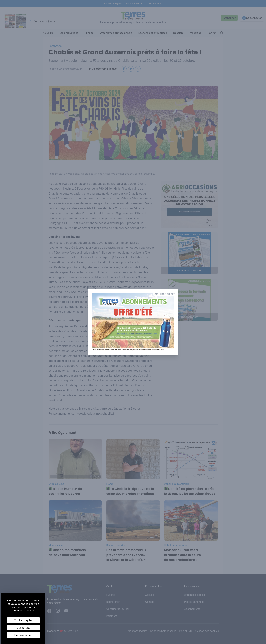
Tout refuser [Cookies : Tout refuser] (23, 628)
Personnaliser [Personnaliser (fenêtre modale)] (24, 635)
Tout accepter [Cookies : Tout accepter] (24, 620)
